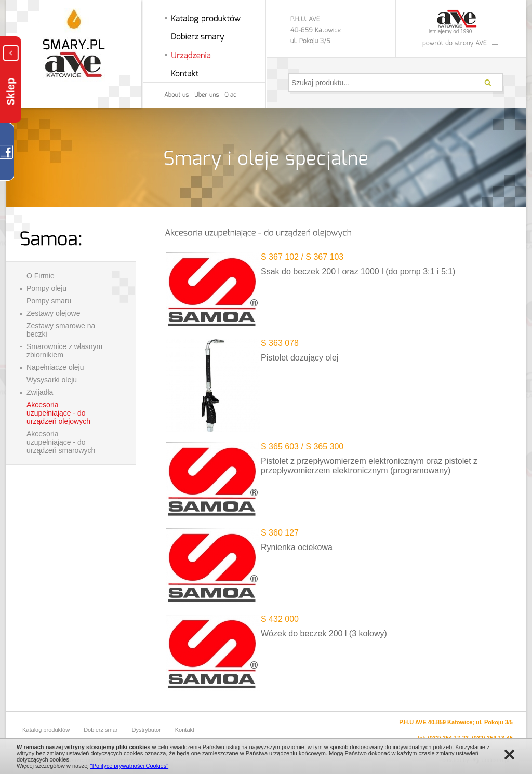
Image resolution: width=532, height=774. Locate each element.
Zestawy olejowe (54, 313)
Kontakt (185, 730)
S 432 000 (280, 619)
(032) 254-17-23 (448, 738)
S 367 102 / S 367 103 (302, 257)
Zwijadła (40, 392)
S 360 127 (280, 533)
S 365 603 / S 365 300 (302, 446)
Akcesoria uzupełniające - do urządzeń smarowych (61, 442)
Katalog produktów (46, 730)
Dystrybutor (147, 730)
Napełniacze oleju (55, 367)
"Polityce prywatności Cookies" (129, 766)
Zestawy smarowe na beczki (61, 330)
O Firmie (41, 276)
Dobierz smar (101, 730)
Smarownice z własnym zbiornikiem (64, 351)
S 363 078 (280, 343)
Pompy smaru (49, 301)
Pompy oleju (46, 288)
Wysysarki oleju (52, 380)
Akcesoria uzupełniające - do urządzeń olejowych (58, 413)
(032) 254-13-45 (492, 738)
